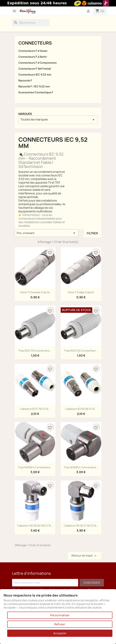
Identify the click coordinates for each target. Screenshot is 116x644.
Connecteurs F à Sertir (33, 57)
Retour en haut (84, 556)
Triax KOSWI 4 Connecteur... (81, 467)
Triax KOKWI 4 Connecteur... (35, 467)
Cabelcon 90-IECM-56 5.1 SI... (35, 526)
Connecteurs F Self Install (35, 69)
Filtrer (92, 233)
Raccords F (25, 80)
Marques (25, 114)
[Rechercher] (31, 23)
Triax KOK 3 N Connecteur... (35, 351)
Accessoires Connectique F (36, 92)
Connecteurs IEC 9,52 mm (35, 75)
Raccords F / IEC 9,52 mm (34, 86)
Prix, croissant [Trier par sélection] (47, 233)
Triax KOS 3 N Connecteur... (81, 351)
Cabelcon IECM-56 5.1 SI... (81, 409)
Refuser (60, 624)
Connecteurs (35, 43)
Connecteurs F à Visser (33, 51)
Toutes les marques (58, 120)
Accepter (60, 633)
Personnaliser (60, 615)
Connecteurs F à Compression (38, 63)
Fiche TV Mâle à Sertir (81, 292)
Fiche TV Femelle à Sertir (35, 292)
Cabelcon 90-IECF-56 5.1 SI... (81, 526)
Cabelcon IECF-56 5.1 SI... (35, 409)
